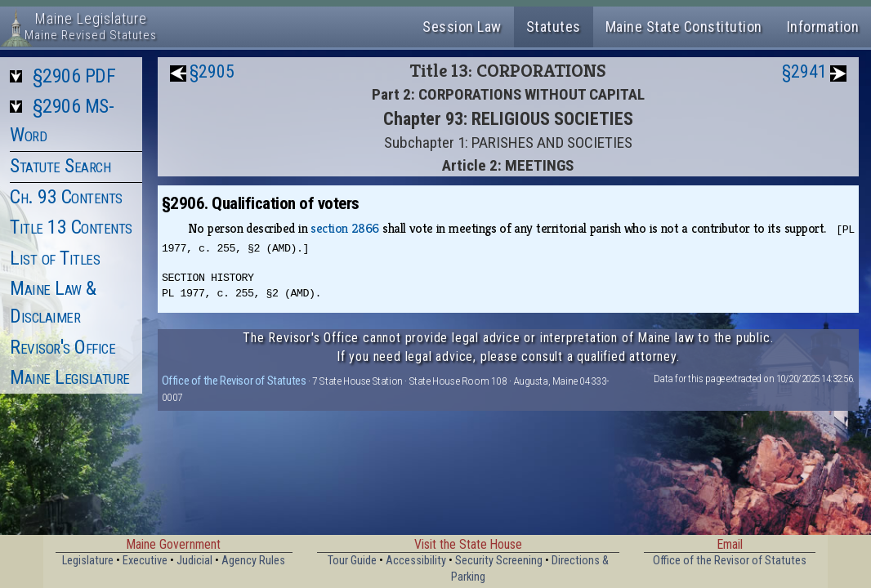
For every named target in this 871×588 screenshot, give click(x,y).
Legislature (88, 561)
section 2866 (345, 228)
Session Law (462, 27)
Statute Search (60, 166)
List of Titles (55, 258)
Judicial (194, 561)
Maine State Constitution (684, 27)
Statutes (554, 27)
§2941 (804, 71)
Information (823, 27)
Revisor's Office (63, 347)
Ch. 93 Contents (66, 197)
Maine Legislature (70, 377)
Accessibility (416, 561)
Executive (145, 561)
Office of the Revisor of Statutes (234, 381)
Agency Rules (253, 561)
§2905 (212, 71)
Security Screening (499, 561)
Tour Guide (352, 561)
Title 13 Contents (71, 227)
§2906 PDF (74, 76)
